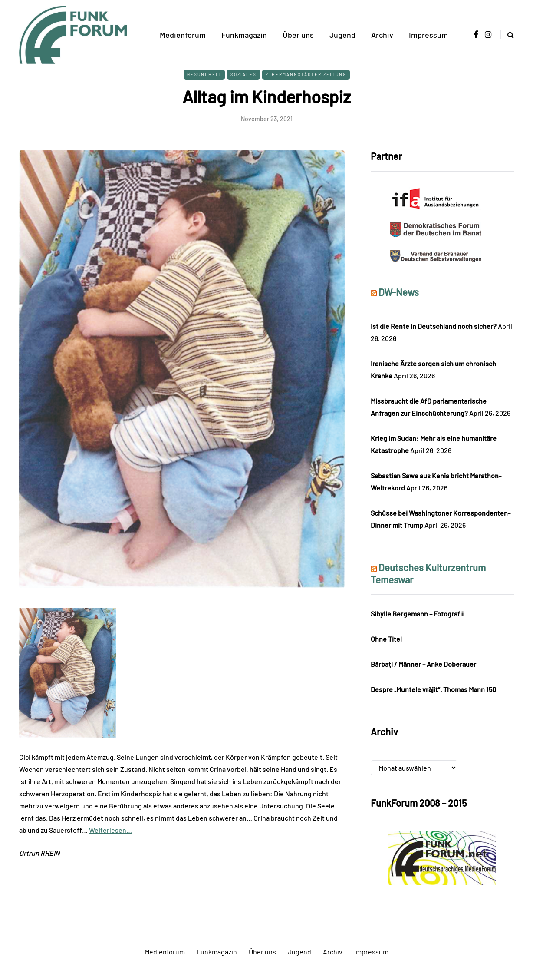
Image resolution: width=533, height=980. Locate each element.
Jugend (342, 35)
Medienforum (183, 35)
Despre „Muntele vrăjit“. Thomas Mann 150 (433, 689)
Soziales (243, 74)
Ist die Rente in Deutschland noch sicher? (434, 326)
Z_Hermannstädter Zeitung (306, 74)
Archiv (382, 35)
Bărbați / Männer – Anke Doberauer (423, 664)
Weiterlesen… (110, 830)
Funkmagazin (244, 35)
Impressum (428, 35)
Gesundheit (204, 74)
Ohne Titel (386, 639)
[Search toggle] (507, 35)
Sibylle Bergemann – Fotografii (417, 614)
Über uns (298, 35)
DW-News (399, 292)
